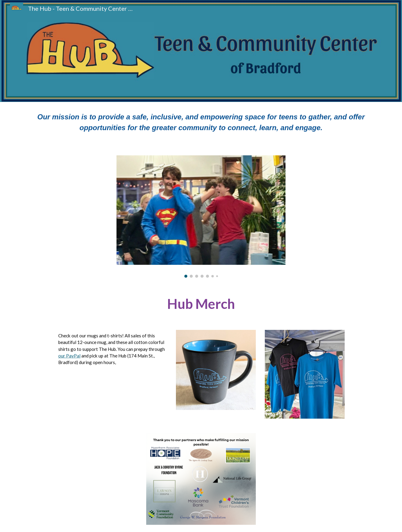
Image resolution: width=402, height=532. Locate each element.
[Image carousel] (201, 217)
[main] (201, 125)
